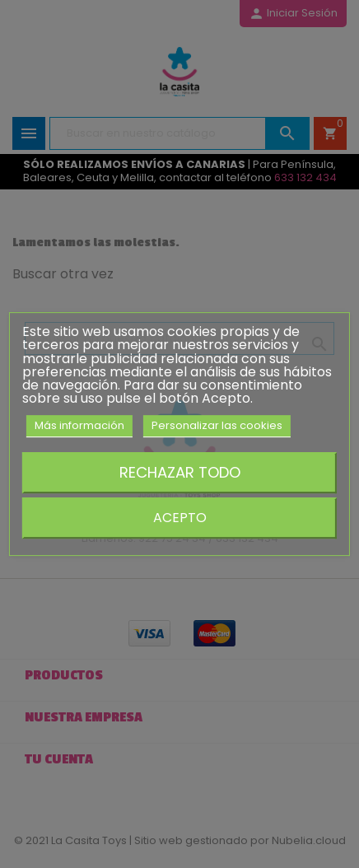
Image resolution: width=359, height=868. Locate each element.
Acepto (180, 518)
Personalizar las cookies (217, 425)
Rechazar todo (180, 472)
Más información (79, 425)
